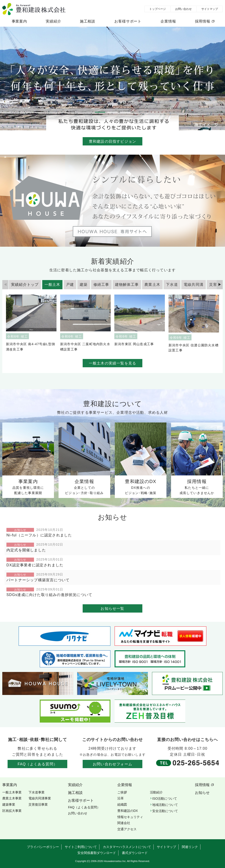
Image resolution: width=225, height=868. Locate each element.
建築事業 (9, 804)
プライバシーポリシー (43, 847)
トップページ (157, 9)
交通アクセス (127, 829)
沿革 (121, 798)
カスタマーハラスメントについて (127, 847)
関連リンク (190, 847)
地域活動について (165, 805)
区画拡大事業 (12, 811)
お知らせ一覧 (112, 609)
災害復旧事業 (38, 804)
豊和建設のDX (128, 811)
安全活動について (165, 811)
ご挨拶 (122, 792)
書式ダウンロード (135, 853)
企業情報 (168, 21)
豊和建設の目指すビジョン (112, 141)
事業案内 (19, 21)
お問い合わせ (183, 9)
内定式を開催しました (26, 550)
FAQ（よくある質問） (38, 764)
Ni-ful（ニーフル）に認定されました (39, 535)
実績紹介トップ (25, 285)
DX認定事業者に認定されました (35, 565)
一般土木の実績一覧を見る (112, 363)
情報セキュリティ (130, 817)
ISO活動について (165, 799)
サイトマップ (210, 9)
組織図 (122, 804)
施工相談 (88, 21)
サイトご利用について (81, 847)
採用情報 (203, 21)
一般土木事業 (12, 792)
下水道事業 (37, 792)
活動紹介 (156, 792)
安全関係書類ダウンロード (97, 853)
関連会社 (124, 823)
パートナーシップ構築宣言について (38, 580)
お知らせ (202, 793)
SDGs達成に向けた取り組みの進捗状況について (49, 595)
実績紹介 (53, 21)
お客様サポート (128, 21)
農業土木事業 (12, 798)
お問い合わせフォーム (112, 764)
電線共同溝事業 (40, 798)
